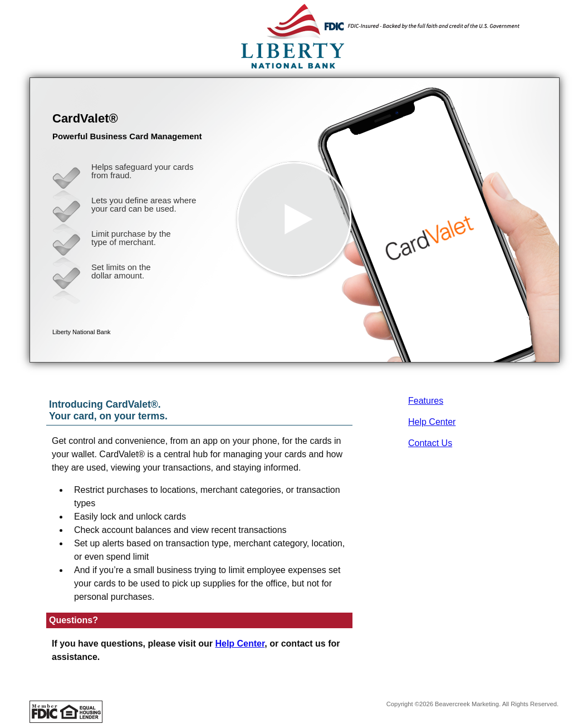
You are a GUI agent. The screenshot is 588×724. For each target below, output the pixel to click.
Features (426, 401)
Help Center (432, 422)
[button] (295, 220)
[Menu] (542, 22)
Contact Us (430, 443)
